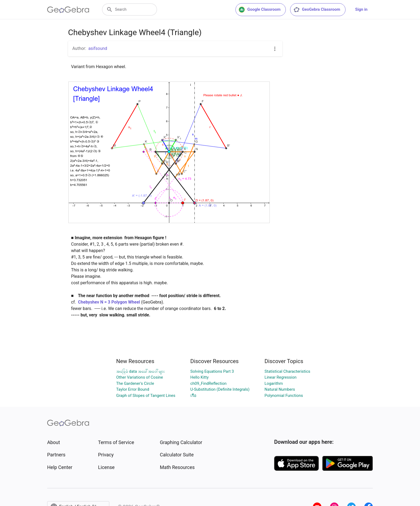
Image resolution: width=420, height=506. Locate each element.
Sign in (361, 9)
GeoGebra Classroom (317, 10)
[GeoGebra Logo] (68, 10)
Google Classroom (260, 10)
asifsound (98, 48)
